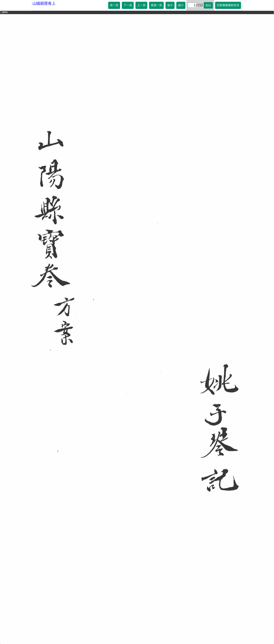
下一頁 (128, 5)
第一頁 (114, 5)
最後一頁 (156, 5)
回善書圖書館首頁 (228, 5)
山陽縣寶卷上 (44, 3)
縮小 (181, 5)
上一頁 (141, 5)
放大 (170, 5)
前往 (208, 5)
